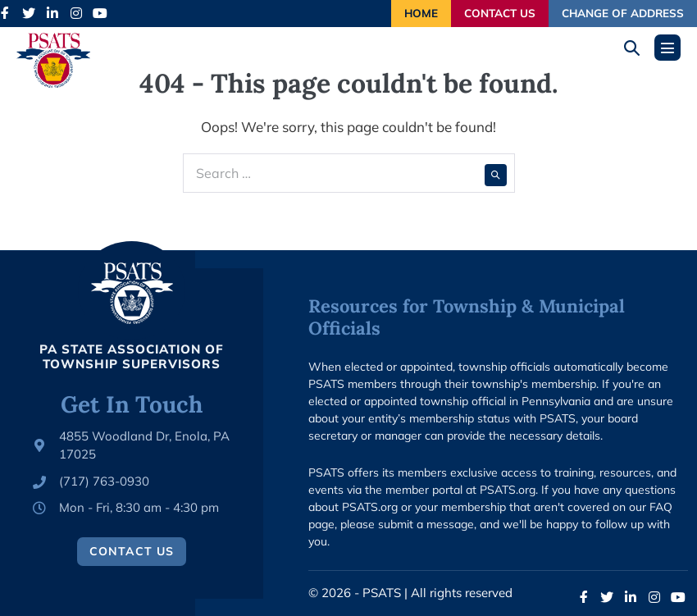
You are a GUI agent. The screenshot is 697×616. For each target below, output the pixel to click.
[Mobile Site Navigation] (667, 48)
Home (421, 13)
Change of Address (623, 13)
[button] (638, 48)
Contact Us (500, 13)
